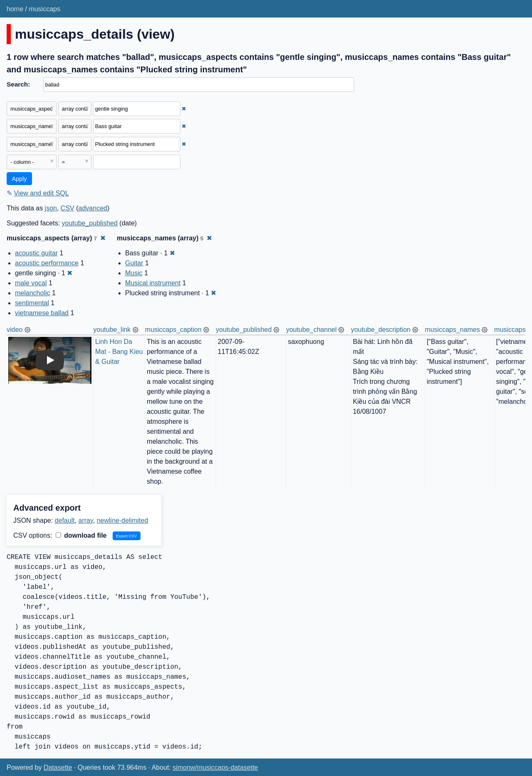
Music (134, 273)
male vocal (31, 283)
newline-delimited (123, 520)
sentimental (32, 303)
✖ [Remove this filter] (184, 109)
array (86, 520)
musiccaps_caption (173, 330)
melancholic (32, 293)
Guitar (134, 263)
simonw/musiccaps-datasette (215, 767)
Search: (18, 84)
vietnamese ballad (42, 313)
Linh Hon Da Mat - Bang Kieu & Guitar (120, 352)
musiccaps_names (452, 330)
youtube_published (90, 223)
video (15, 330)
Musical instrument (153, 283)
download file (81, 535)
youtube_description (381, 330)
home (15, 9)
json (51, 208)
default (65, 520)
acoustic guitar (36, 253)
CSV (68, 208)
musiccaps (44, 9)
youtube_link (112, 330)
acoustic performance (47, 263)
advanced (93, 208)
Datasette (58, 767)
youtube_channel (311, 330)
